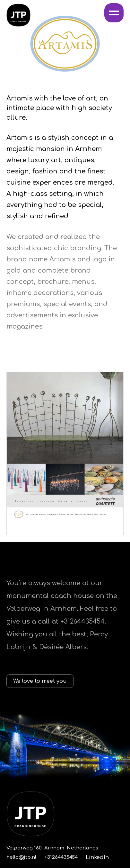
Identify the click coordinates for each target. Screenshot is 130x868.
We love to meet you (40, 681)
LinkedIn (97, 857)
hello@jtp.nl (21, 857)
